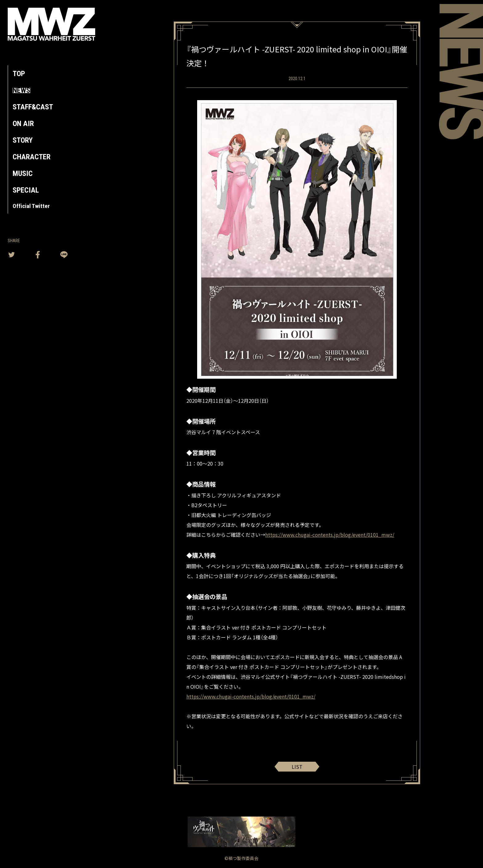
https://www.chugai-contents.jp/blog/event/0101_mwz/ (330, 535)
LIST (297, 767)
